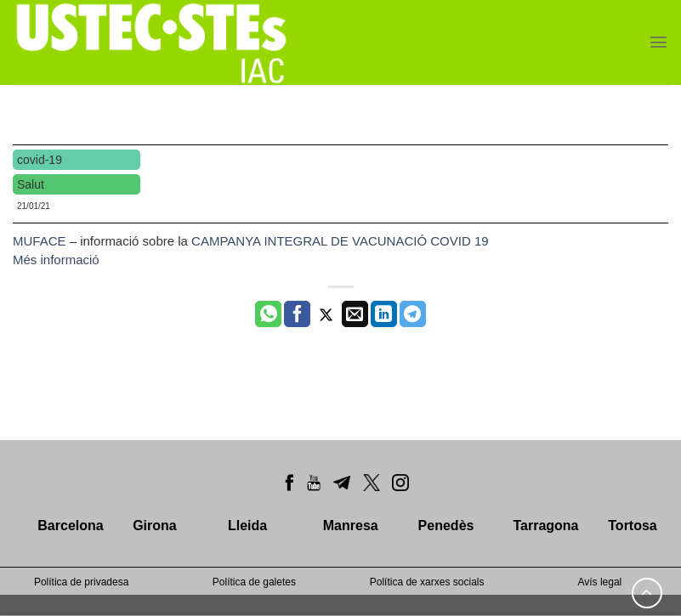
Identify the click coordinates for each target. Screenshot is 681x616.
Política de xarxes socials (427, 582)
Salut (31, 184)
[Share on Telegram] (413, 314)
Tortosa (632, 526)
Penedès (446, 526)
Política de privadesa (81, 582)
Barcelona (70, 526)
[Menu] (658, 42)
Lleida (247, 526)
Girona (155, 526)
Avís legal (599, 582)
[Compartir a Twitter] (326, 314)
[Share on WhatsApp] (268, 314)
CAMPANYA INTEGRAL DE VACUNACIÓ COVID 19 (340, 241)
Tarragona (545, 526)
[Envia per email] (355, 314)
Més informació (56, 260)
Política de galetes (254, 582)
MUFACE (41, 241)
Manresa (351, 526)
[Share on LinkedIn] (384, 314)
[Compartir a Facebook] (297, 314)
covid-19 (40, 160)
